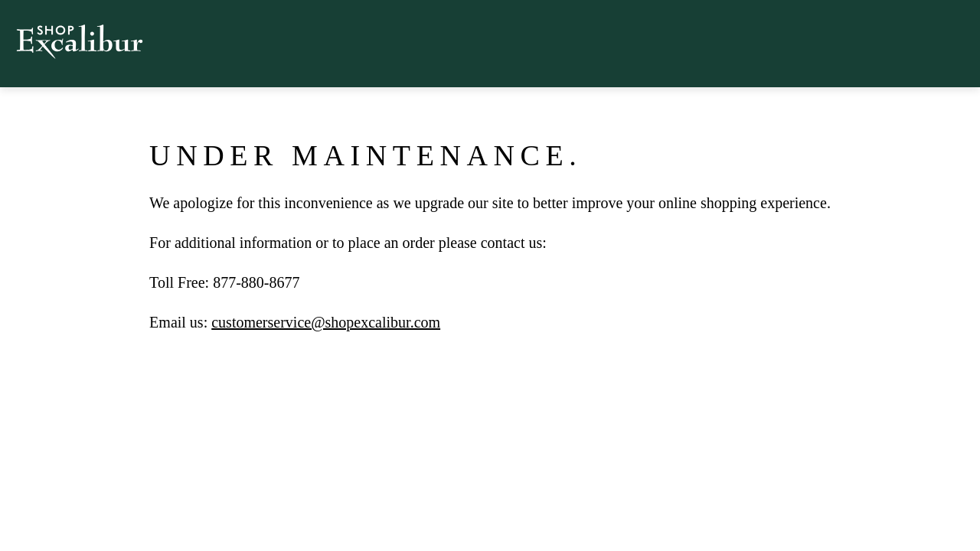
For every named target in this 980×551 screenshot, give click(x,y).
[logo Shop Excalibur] (80, 21)
